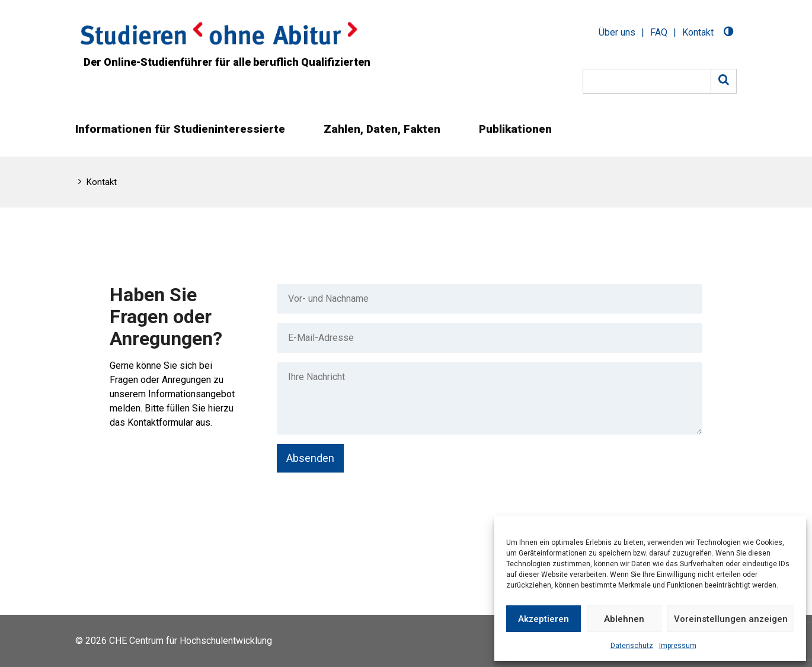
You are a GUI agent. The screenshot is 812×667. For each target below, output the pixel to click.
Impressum (678, 646)
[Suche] (647, 81)
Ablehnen (624, 619)
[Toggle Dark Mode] (728, 33)
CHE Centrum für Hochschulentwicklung (191, 641)
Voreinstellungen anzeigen (731, 619)
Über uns (617, 32)
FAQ (659, 32)
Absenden (310, 458)
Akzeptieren (544, 619)
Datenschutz (632, 646)
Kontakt (698, 32)
